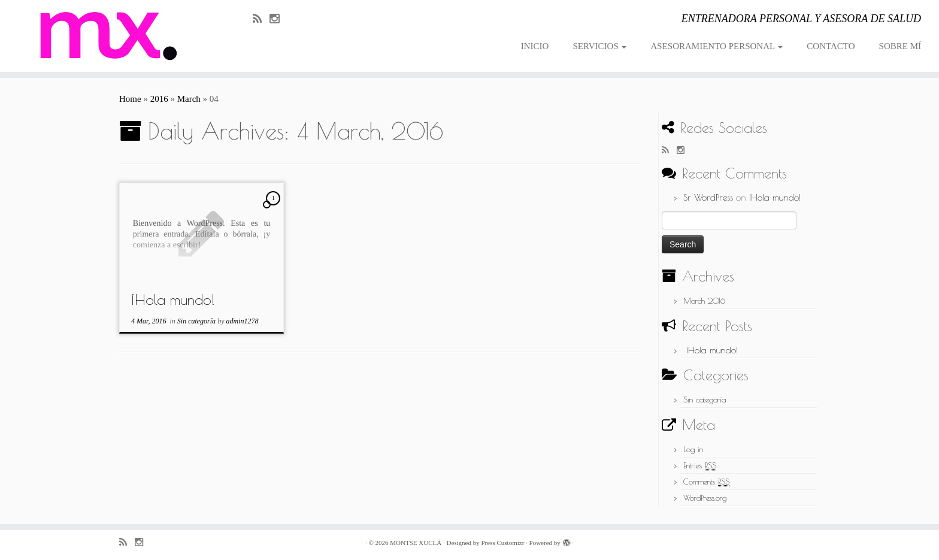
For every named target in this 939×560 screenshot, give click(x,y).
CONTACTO (831, 46)
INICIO (535, 46)
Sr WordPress (708, 197)
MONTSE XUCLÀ (416, 543)
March (189, 99)
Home (130, 99)
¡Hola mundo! (173, 299)
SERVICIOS (599, 46)
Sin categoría (197, 321)
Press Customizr (502, 543)
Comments (706, 482)
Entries (700, 466)
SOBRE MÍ (900, 46)
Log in (693, 449)
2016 (159, 99)
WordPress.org (705, 498)
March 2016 (704, 301)
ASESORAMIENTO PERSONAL (717, 46)
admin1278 (242, 321)
